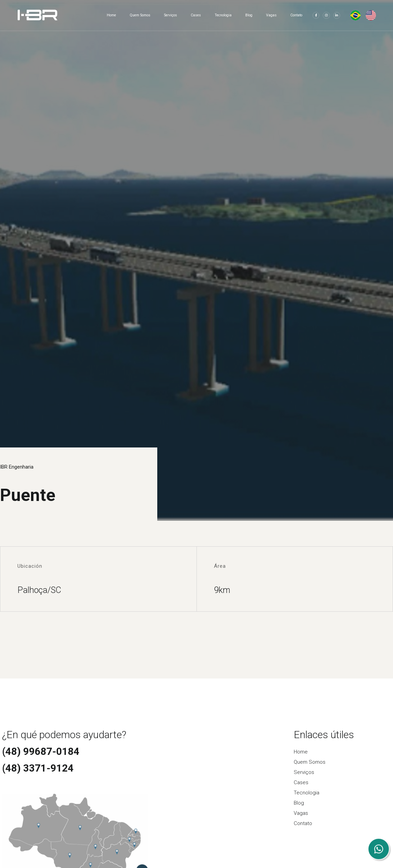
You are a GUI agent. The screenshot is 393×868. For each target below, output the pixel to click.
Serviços (171, 15)
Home (111, 15)
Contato (296, 15)
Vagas (271, 15)
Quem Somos (140, 15)
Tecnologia (223, 15)
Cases (196, 15)
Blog (249, 15)
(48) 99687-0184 (41, 751)
